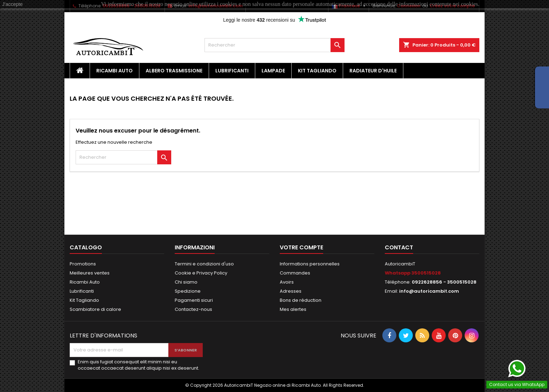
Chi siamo (186, 282)
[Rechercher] (274, 45)
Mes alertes (293, 309)
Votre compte (301, 247)
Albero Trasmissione (174, 71)
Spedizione (188, 291)
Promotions (83, 264)
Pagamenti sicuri (194, 300)
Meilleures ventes (90, 273)
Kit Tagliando (317, 71)
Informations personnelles (310, 264)
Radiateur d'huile (373, 71)
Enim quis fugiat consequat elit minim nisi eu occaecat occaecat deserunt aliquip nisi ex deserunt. (138, 365)
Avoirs (287, 282)
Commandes (295, 273)
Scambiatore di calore (95, 309)
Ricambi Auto (114, 71)
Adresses (291, 291)
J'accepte (12, 4)
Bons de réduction (301, 300)
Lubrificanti (232, 71)
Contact (399, 247)
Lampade (273, 71)
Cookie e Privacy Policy (201, 273)
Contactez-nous (193, 309)
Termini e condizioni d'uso (204, 264)
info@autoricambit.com (429, 291)
